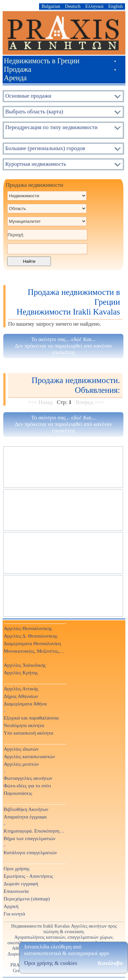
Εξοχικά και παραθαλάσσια (31, 718)
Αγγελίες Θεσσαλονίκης (28, 628)
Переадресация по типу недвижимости (51, 127)
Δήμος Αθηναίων (21, 696)
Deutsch (73, 6)
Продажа (18, 69)
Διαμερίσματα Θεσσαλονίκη (32, 643)
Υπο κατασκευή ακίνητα (28, 733)
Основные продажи (28, 96)
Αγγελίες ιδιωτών (21, 749)
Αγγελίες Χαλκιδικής (25, 665)
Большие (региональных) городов (45, 148)
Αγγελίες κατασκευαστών (29, 756)
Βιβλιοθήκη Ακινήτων (26, 809)
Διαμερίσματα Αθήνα (25, 704)
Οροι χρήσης (17, 868)
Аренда (15, 78)
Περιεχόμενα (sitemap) (27, 899)
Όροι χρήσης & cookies (51, 963)
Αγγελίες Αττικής (21, 689)
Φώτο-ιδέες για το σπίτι (27, 786)
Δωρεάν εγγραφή (21, 884)
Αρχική (11, 906)
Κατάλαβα (110, 963)
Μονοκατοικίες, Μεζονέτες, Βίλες (34, 651)
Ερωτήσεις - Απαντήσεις (28, 876)
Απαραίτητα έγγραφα (25, 817)
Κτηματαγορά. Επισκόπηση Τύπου (34, 831)
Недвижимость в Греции (42, 61)
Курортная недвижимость (36, 164)
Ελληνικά (94, 6)
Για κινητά (14, 914)
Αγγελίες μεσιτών (21, 764)
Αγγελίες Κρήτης (21, 673)
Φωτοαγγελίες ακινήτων (28, 778)
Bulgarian (51, 6)
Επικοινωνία (16, 891)
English (116, 6)
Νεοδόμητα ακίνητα (24, 725)
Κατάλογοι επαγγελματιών (30, 852)
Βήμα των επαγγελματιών (30, 838)
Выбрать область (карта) (34, 112)
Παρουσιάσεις (18, 793)
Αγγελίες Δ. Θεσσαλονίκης (31, 636)
